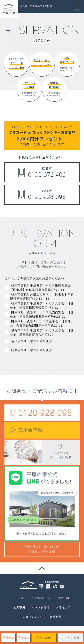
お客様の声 (63, 607)
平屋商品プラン (41, 598)
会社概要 (56, 617)
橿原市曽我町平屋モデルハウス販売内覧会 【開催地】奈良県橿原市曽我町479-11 (40, 303)
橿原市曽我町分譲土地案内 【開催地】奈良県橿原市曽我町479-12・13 (42, 312)
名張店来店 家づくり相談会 (31, 357)
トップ (19, 598)
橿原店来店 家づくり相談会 (31, 366)
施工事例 (19, 607)
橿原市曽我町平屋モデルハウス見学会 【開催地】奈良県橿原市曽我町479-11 (42, 321)
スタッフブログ (33, 617)
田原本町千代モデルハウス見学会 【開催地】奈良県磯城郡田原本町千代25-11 (40, 339)
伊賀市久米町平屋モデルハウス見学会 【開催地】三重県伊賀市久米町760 (42, 348)
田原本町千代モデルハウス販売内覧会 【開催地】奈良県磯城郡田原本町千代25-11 (42, 330)
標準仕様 (63, 598)
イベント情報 (41, 607)
